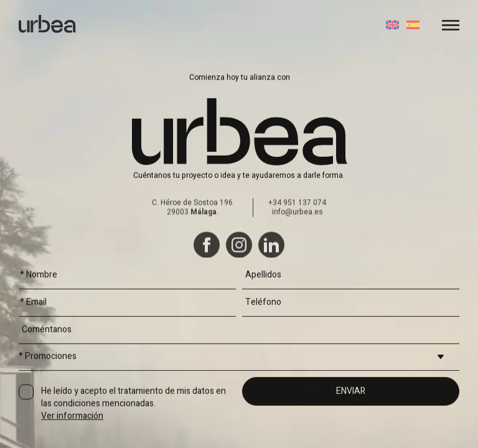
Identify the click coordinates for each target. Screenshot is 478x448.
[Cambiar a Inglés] (392, 25)
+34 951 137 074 (297, 246)
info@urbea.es (298, 255)
